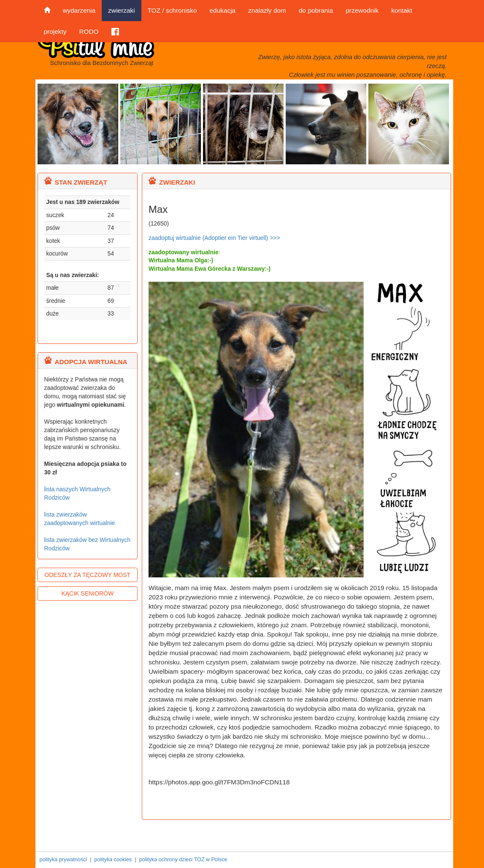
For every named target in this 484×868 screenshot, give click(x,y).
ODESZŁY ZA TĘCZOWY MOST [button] (87, 575)
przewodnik (362, 10)
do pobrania (316, 10)
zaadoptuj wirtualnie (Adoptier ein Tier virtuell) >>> (214, 238)
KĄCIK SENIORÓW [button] (87, 593)
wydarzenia (79, 10)
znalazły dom (267, 10)
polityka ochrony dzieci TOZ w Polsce (183, 860)
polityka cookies (113, 860)
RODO (89, 31)
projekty (55, 31)
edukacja (223, 10)
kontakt (402, 10)
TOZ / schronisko (172, 10)
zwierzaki (121, 10)
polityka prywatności (64, 860)
